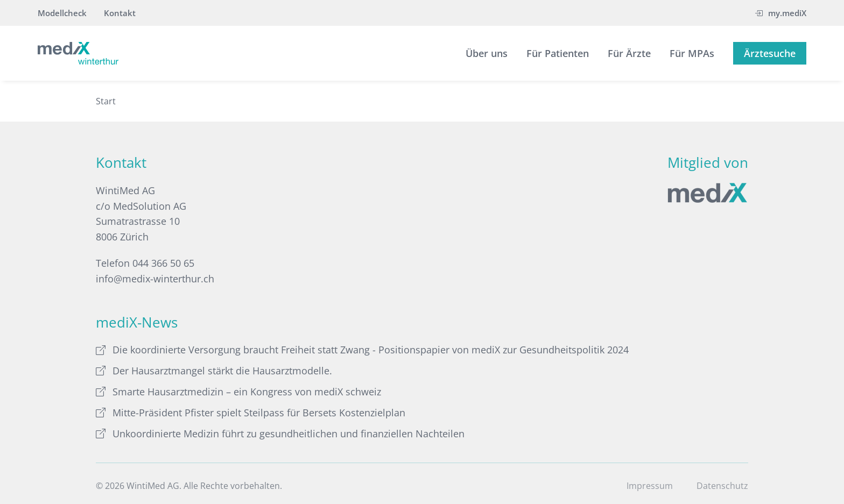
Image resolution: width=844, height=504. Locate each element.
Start (106, 101)
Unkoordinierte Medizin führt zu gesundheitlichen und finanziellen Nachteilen (280, 434)
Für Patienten (558, 53)
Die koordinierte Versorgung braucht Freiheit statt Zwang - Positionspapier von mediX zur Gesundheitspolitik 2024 (362, 350)
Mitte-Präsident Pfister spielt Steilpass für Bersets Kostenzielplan (251, 413)
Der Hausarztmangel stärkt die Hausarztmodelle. (214, 371)
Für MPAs (692, 53)
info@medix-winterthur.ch (155, 279)
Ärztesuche (770, 53)
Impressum (650, 486)
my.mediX (780, 13)
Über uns (487, 53)
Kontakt (120, 13)
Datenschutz (722, 486)
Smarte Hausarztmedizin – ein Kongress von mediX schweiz (238, 392)
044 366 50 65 (163, 263)
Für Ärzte (629, 53)
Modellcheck (62, 13)
